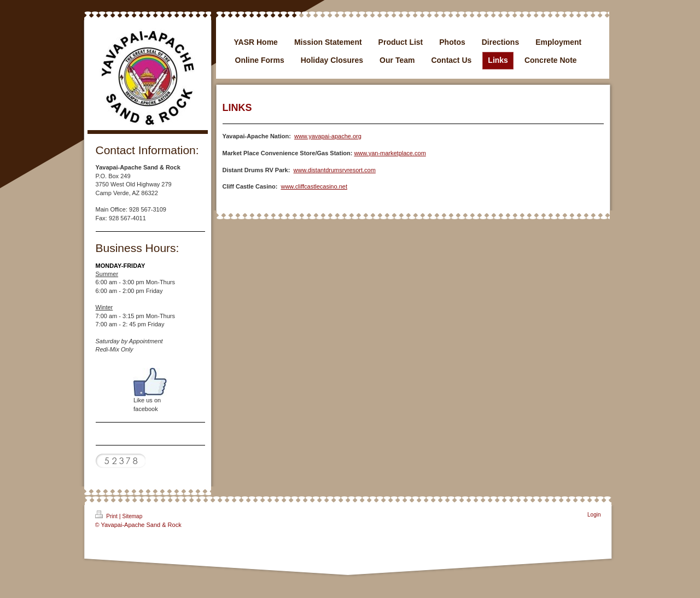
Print (107, 515)
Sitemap (133, 516)
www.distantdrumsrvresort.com (335, 170)
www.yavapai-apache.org (328, 136)
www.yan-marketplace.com (390, 153)
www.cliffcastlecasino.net (314, 186)
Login (594, 515)
